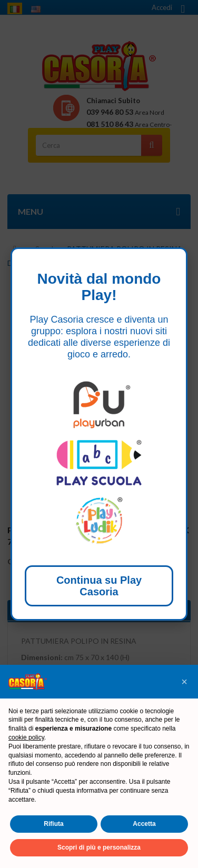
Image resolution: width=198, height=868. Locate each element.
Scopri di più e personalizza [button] (99, 847)
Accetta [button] (144, 824)
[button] (184, 682)
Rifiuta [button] (53, 824)
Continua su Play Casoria (99, 586)
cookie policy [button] (26, 737)
